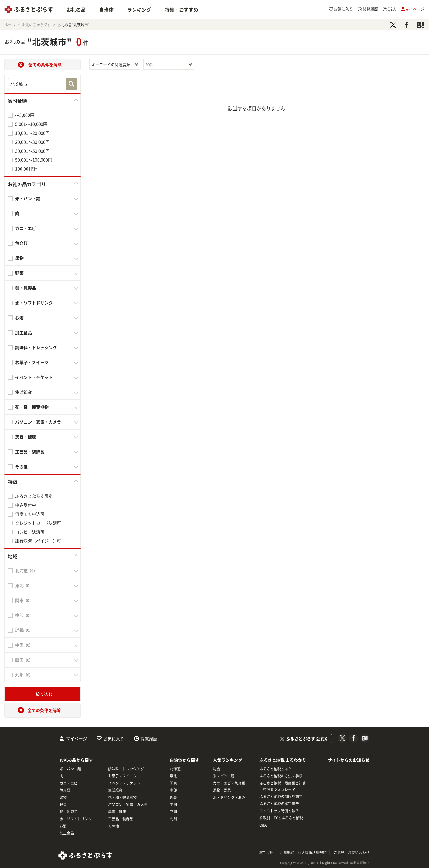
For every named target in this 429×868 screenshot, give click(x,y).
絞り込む (44, 694)
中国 (173, 805)
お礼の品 (76, 10)
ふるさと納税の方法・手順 (281, 776)
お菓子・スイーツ (32, 362)
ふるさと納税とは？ (276, 769)
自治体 (106, 10)
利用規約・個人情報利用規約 (303, 853)
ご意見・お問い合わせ (352, 853)
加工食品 (24, 332)
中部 (173, 790)
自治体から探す (184, 760)
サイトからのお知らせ (349, 760)
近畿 (173, 797)
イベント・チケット (34, 377)
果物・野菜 (222, 790)
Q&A (263, 825)
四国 (173, 812)
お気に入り (114, 738)
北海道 (175, 769)
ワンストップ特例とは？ (279, 811)
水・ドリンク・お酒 (229, 797)
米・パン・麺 (28, 198)
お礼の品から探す (76, 760)
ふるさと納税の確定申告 (279, 804)
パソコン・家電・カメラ (38, 422)
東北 (173, 776)
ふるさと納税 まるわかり (283, 760)
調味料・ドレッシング (36, 347)
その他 (21, 466)
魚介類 (21, 243)
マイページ (77, 738)
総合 (217, 769)
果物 (19, 258)
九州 (173, 819)
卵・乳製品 (26, 288)
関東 (173, 783)
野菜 (19, 273)
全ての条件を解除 (45, 65)
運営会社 (266, 853)
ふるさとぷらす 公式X (307, 738)
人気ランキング (228, 760)
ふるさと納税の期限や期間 (281, 797)
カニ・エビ (26, 228)
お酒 (19, 318)
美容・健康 (26, 437)
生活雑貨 (24, 392)
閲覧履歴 (149, 738)
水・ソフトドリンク (34, 303)
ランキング (139, 10)
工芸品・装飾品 (30, 452)
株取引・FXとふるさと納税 (281, 818)
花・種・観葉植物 (32, 407)
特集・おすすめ (181, 10)
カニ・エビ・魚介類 (229, 783)
